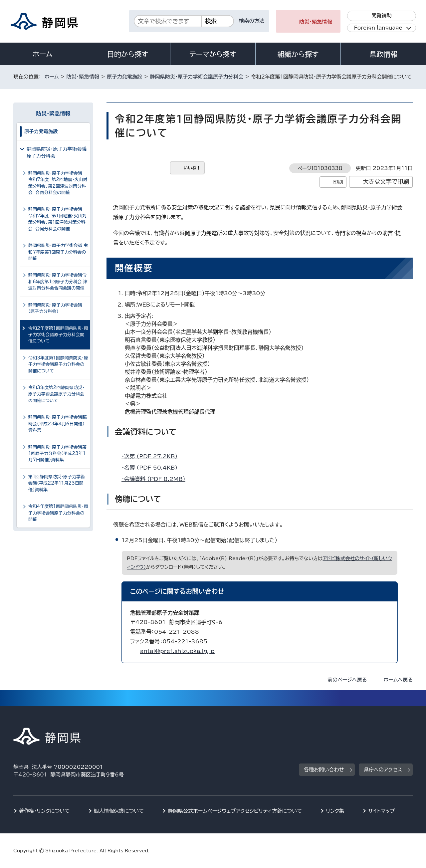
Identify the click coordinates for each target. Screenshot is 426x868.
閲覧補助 (382, 15)
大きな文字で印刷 (386, 182)
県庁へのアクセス (383, 770)
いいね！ (192, 168)
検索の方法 (252, 21)
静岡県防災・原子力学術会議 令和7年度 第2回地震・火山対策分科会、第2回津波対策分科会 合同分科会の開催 (58, 183)
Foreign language (378, 28)
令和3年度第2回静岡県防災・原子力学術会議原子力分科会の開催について (56, 394)
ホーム (43, 54)
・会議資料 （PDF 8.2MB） (156, 479)
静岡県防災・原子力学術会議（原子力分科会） (55, 308)
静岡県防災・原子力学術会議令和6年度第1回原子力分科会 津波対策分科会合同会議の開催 (58, 282)
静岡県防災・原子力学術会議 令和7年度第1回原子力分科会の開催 (58, 252)
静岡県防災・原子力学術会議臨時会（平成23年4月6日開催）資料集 (57, 424)
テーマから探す (213, 54)
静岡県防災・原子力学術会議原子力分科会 (197, 77)
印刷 (338, 182)
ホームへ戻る (398, 680)
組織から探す (298, 54)
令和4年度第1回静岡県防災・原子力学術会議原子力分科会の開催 (58, 513)
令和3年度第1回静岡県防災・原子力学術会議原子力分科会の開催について (58, 364)
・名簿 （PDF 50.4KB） (152, 468)
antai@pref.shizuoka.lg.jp (177, 651)
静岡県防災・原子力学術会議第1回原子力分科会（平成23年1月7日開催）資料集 (57, 454)
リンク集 (335, 811)
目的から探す (128, 54)
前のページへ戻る (347, 680)
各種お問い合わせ (324, 770)
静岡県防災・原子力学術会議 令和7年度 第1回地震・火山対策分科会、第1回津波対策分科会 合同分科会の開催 (58, 219)
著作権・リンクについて (44, 811)
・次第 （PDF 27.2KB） (152, 456)
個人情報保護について (119, 811)
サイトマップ (381, 811)
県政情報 (383, 54)
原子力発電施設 (124, 77)
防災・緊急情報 (316, 22)
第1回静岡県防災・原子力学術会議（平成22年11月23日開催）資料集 (57, 483)
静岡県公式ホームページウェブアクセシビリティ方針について (235, 811)
